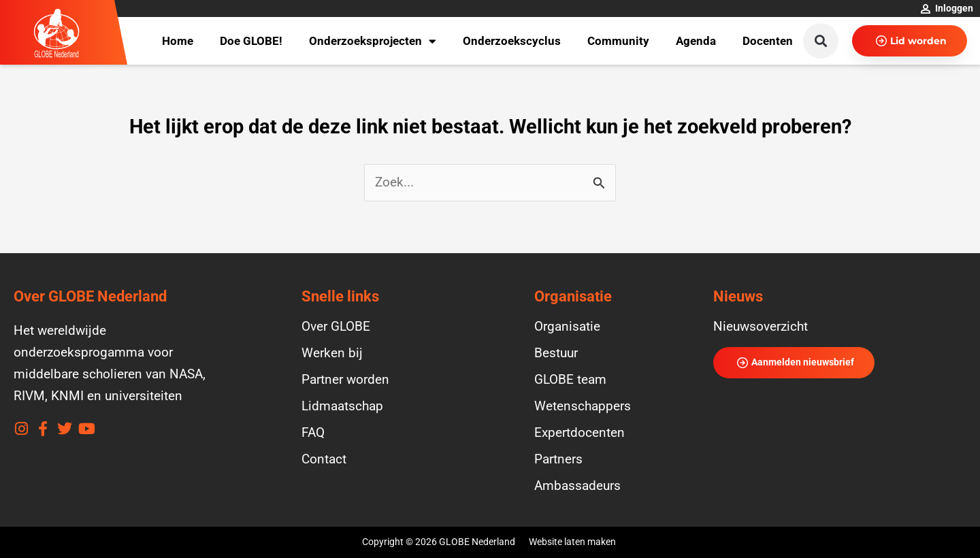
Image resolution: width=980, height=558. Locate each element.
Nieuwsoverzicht (761, 327)
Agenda (696, 41)
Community (618, 41)
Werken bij (332, 353)
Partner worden (345, 380)
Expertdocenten (579, 433)
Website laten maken (572, 542)
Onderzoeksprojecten (373, 41)
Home (178, 41)
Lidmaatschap (342, 406)
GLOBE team (570, 380)
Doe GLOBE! (251, 41)
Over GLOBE (336, 327)
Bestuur (556, 353)
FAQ (313, 433)
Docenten (768, 41)
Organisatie (567, 327)
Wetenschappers (583, 406)
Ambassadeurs (577, 486)
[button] (821, 41)
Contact (324, 459)
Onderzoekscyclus (512, 41)
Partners (558, 459)
